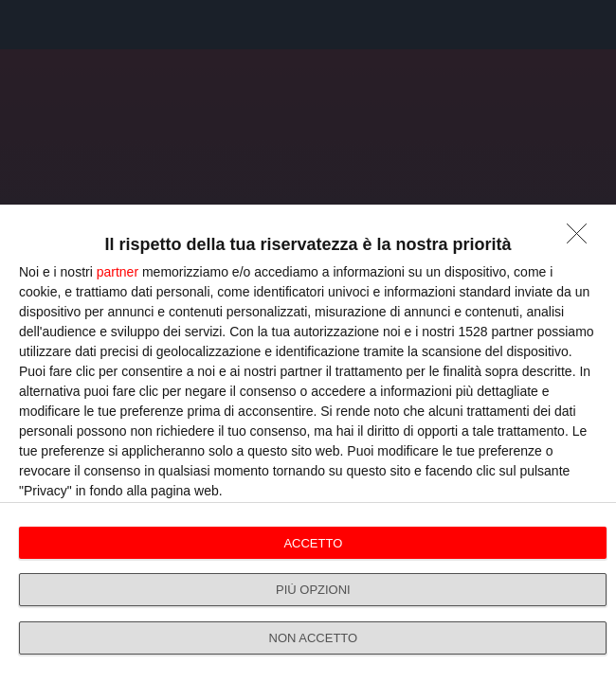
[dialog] (308, 443)
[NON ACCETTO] (582, 239)
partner (118, 272)
